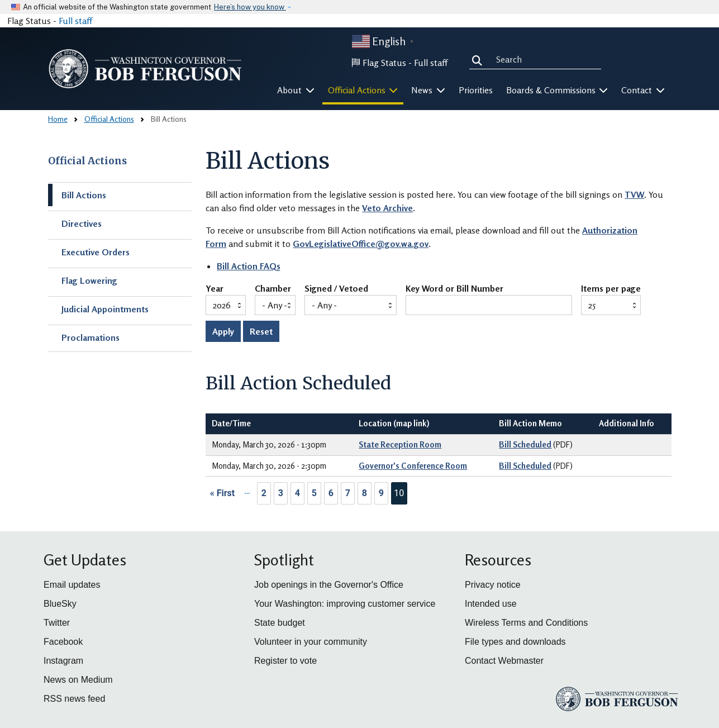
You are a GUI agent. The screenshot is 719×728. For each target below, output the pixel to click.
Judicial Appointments (105, 309)
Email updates (72, 585)
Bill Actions (84, 195)
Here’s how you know (250, 7)
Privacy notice (493, 585)
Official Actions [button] (363, 90)
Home (58, 119)
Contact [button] (643, 90)
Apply (223, 331)
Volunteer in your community (311, 642)
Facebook (63, 642)
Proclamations (91, 337)
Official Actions (109, 119)
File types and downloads (515, 642)
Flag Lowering (89, 280)
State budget (280, 623)
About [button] (296, 90)
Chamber (273, 289)
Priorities (476, 90)
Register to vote (285, 661)
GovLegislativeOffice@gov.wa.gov (361, 244)
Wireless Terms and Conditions (526, 623)
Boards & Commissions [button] (557, 90)
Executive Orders (96, 252)
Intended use (491, 604)
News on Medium (78, 680)
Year (215, 289)
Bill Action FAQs (249, 266)
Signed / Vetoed (336, 289)
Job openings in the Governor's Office (329, 585)
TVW (634, 194)
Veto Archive (387, 208)
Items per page (611, 289)
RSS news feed (74, 699)
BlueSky (60, 604)
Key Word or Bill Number (454, 289)
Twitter (57, 623)
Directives (82, 223)
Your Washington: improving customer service (345, 604)
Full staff (75, 21)
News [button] (428, 90)
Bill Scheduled (525, 444)
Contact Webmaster (504, 661)
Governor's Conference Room (413, 466)
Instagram (63, 661)
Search (479, 59)
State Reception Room (400, 444)
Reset (261, 331)
